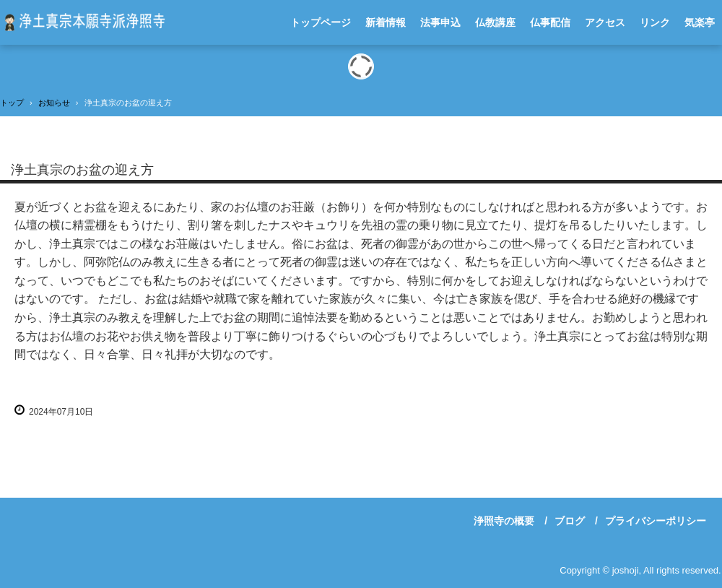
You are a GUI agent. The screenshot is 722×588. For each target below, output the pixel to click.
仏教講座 (495, 22)
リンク (655, 22)
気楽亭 (700, 22)
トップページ (321, 22)
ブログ (570, 521)
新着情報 (386, 22)
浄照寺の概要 (504, 521)
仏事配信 (550, 22)
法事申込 (440, 22)
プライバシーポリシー (656, 521)
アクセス (605, 22)
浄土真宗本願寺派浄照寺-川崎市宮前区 (83, 22)
